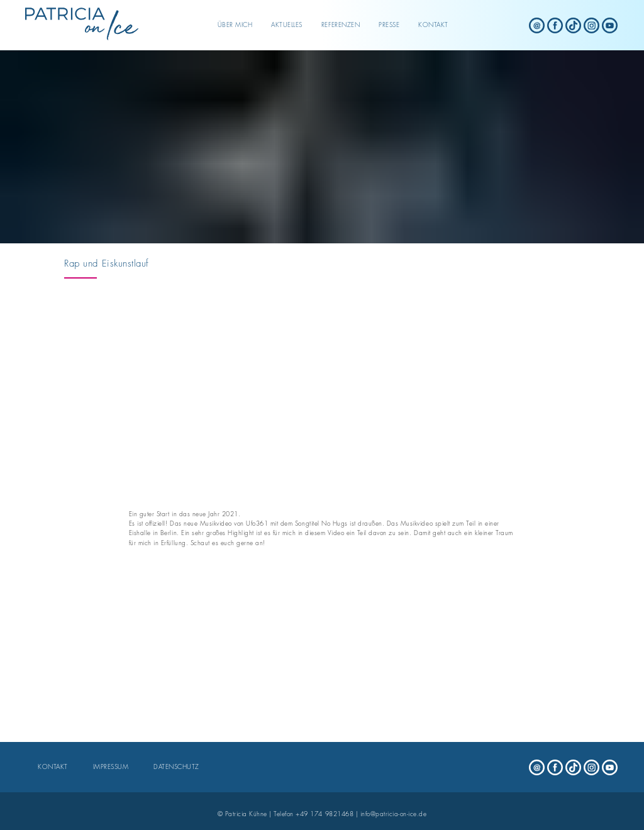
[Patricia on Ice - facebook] (555, 25)
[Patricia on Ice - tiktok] (573, 25)
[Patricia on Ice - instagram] (591, 25)
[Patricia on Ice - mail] (537, 25)
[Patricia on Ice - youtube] (610, 25)
